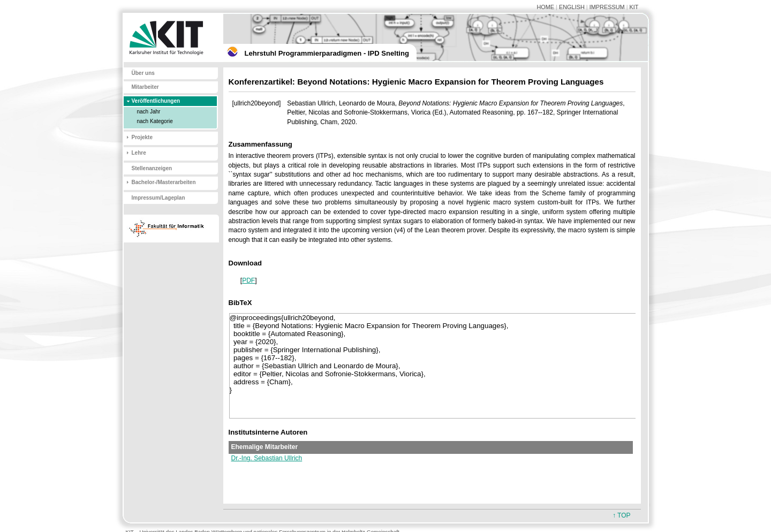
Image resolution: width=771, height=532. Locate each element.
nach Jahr (149, 112)
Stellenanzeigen (152, 168)
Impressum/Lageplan (158, 198)
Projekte (142, 137)
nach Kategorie (155, 121)
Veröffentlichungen (156, 101)
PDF (248, 280)
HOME (545, 7)
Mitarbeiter (145, 87)
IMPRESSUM (607, 7)
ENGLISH (572, 7)
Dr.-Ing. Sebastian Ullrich (267, 458)
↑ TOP (622, 515)
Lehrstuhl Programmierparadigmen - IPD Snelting (327, 53)
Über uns (143, 73)
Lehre (139, 153)
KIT (634, 7)
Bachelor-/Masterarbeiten (164, 182)
